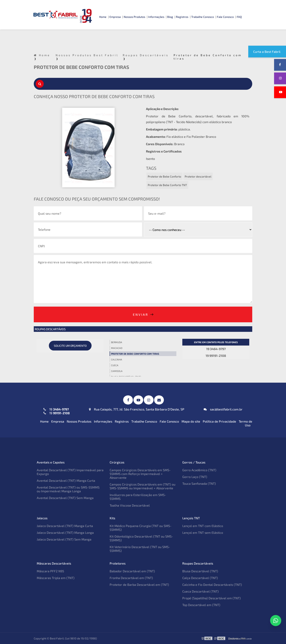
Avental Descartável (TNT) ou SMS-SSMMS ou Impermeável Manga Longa (68, 489)
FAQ (239, 17)
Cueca (115, 365)
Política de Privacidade (219, 421)
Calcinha (117, 359)
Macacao (117, 348)
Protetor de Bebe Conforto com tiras (135, 354)
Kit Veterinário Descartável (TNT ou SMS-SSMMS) (140, 549)
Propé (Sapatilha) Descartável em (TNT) (212, 598)
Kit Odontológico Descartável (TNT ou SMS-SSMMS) (141, 538)
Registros (182, 17)
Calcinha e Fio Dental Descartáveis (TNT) (212, 585)
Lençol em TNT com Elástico (203, 526)
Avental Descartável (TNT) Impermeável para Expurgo (70, 472)
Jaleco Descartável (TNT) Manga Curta (65, 526)
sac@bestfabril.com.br (223, 409)
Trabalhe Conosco (203, 17)
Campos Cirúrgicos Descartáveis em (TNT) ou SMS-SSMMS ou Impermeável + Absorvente (143, 486)
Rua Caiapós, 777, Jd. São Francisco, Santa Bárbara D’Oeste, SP (137, 409)
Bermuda (117, 342)
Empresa (115, 17)
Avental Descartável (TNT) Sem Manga (65, 498)
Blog (170, 17)
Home (103, 17)
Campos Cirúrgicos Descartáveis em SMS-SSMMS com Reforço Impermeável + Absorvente (140, 474)
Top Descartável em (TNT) (201, 605)
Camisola (117, 371)
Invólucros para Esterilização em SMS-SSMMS (138, 497)
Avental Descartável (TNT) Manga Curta (66, 480)
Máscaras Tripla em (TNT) (56, 578)
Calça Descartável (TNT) (200, 578)
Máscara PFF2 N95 (50, 571)
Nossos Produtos (134, 17)
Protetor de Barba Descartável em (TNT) (139, 585)
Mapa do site (191, 421)
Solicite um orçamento (70, 346)
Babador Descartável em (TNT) (132, 571)
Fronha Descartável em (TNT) (131, 578)
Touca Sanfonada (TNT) (199, 483)
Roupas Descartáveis (50, 329)
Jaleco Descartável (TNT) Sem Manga (64, 539)
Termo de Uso (245, 423)
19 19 (57, 411)
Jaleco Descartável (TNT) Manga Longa (65, 532)
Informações (156, 17)
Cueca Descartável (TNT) (200, 591)
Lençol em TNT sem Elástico (203, 532)
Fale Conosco (225, 17)
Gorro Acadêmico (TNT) (199, 470)
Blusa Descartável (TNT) (200, 571)
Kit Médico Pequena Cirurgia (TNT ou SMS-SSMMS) (141, 528)
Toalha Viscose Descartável (130, 505)
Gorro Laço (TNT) (195, 477)
